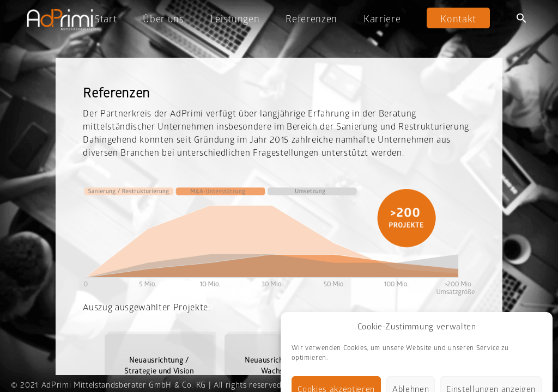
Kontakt (458, 19)
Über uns (163, 19)
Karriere (382, 19)
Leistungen (235, 19)
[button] (521, 18)
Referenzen (311, 19)
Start (105, 19)
